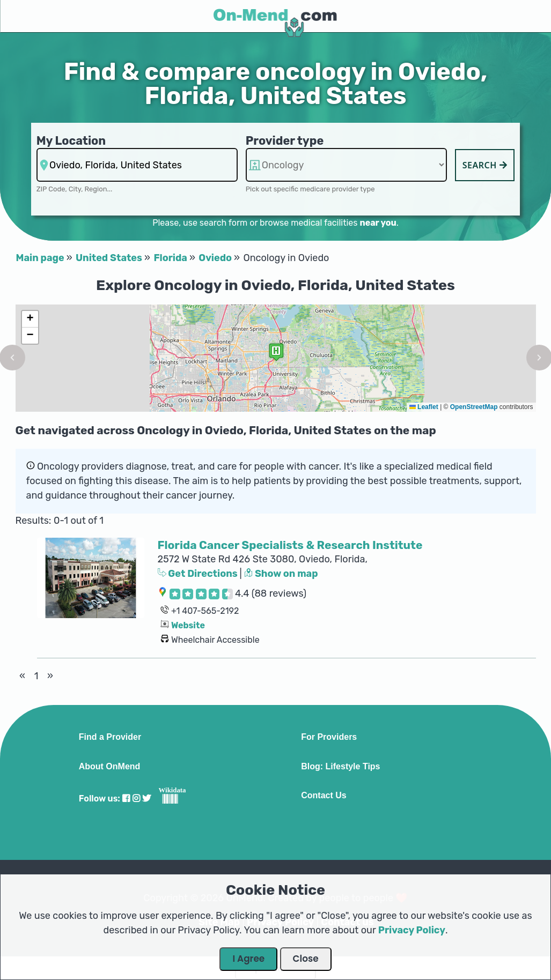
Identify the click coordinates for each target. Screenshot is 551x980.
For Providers (329, 737)
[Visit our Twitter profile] (146, 799)
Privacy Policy (412, 930)
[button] (276, 352)
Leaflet (424, 407)
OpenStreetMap (474, 407)
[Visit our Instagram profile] (136, 799)
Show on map (281, 574)
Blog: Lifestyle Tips (340, 767)
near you (378, 223)
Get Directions (199, 574)
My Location (71, 141)
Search (485, 165)
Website (188, 625)
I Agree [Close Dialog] (248, 959)
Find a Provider (110, 737)
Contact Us (324, 796)
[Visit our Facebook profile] (126, 799)
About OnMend (110, 767)
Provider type (285, 141)
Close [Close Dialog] (306, 959)
